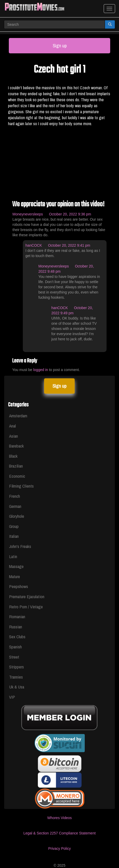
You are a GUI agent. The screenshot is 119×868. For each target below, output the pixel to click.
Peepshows (19, 586)
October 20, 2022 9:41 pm (69, 245)
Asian (13, 436)
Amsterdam (18, 416)
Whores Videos (59, 818)
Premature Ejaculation (27, 596)
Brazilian (16, 466)
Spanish (15, 647)
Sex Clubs (17, 637)
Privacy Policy (59, 848)
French (15, 496)
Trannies (16, 677)
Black (13, 456)
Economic (17, 476)
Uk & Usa (17, 687)
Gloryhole (17, 516)
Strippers (16, 667)
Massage (16, 566)
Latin (13, 556)
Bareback (16, 446)
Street (14, 657)
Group (14, 526)
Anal (12, 426)
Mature (15, 576)
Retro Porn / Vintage (26, 607)
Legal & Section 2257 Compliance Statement (59, 833)
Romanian (17, 617)
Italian (14, 536)
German (15, 506)
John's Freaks (20, 546)
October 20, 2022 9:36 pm (70, 214)
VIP (12, 697)
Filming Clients (21, 486)
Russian (16, 627)
